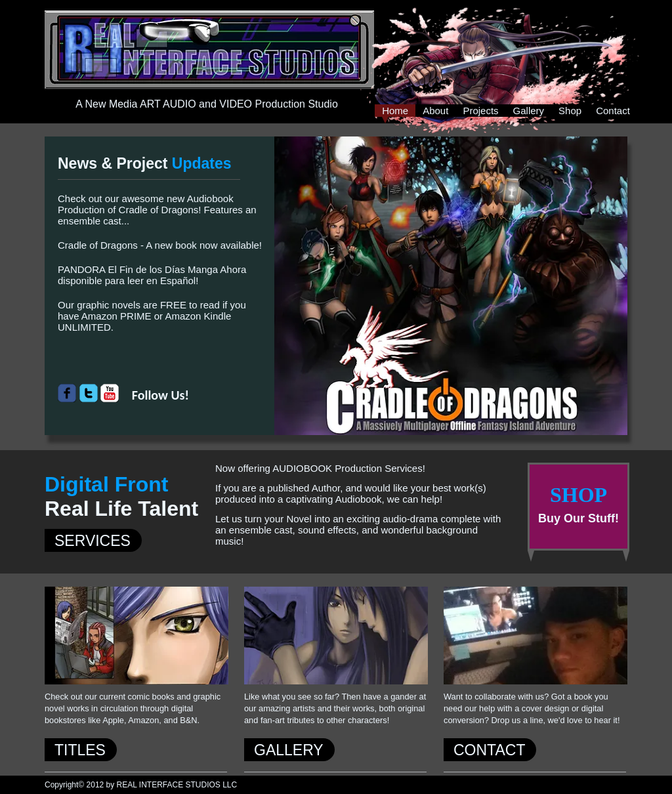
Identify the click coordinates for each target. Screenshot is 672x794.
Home (395, 111)
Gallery (529, 111)
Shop (570, 111)
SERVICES (93, 541)
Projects (480, 111)
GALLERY (289, 750)
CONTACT (489, 750)
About (435, 111)
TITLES (80, 750)
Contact (613, 111)
